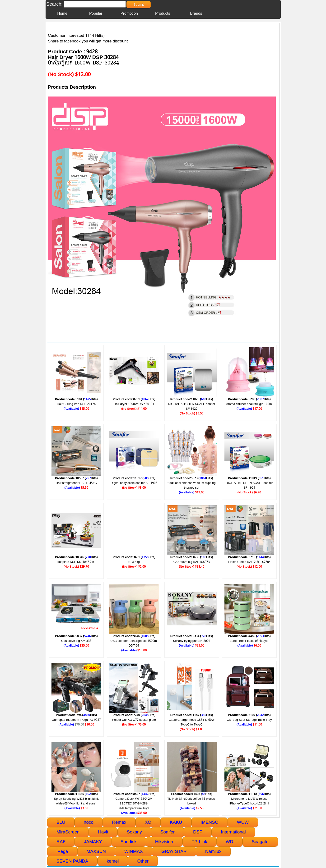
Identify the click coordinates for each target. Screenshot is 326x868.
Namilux (213, 851)
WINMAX (134, 851)
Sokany (134, 832)
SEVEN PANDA (72, 861)
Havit (103, 832)
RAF (61, 842)
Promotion (129, 14)
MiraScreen (68, 832)
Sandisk (129, 842)
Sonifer (168, 832)
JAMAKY (93, 842)
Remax (119, 822)
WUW (243, 822)
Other (143, 861)
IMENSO (210, 822)
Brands (196, 14)
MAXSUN (96, 851)
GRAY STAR (174, 851)
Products (163, 14)
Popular (96, 14)
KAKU (176, 822)
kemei (113, 861)
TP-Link (199, 842)
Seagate (260, 842)
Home (62, 14)
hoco (89, 822)
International (233, 832)
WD (229, 842)
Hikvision (164, 842)
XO (148, 822)
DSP (198, 832)
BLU (61, 822)
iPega (62, 851)
